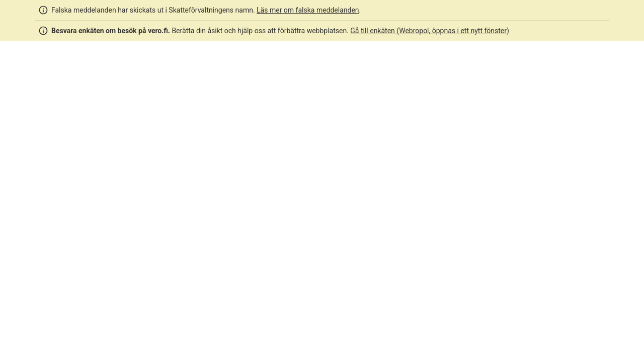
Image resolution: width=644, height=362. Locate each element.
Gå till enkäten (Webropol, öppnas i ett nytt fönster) (430, 31)
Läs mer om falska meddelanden (308, 10)
